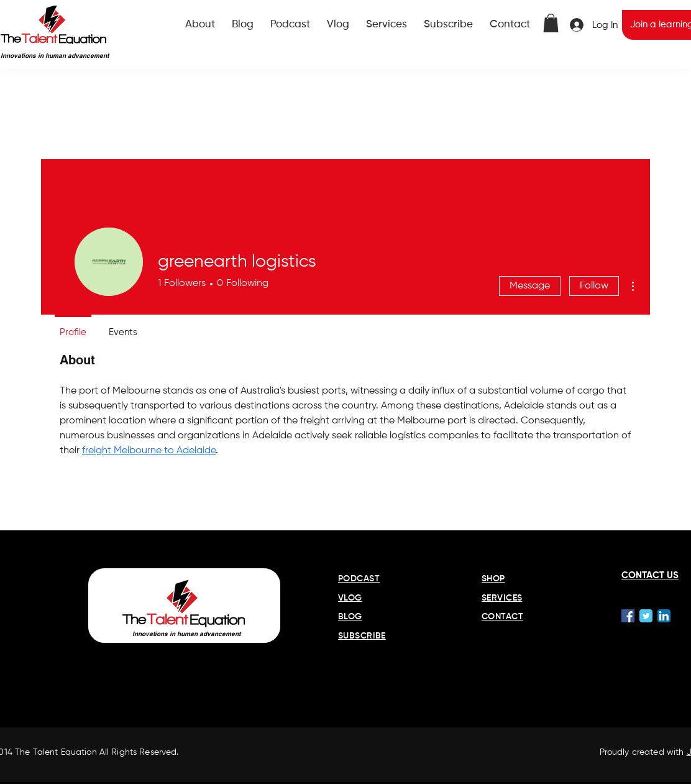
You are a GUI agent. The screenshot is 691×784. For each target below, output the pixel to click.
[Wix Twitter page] (646, 616)
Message (530, 286)
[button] (551, 23)
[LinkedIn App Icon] (664, 616)
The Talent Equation (56, 752)
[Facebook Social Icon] (628, 616)
